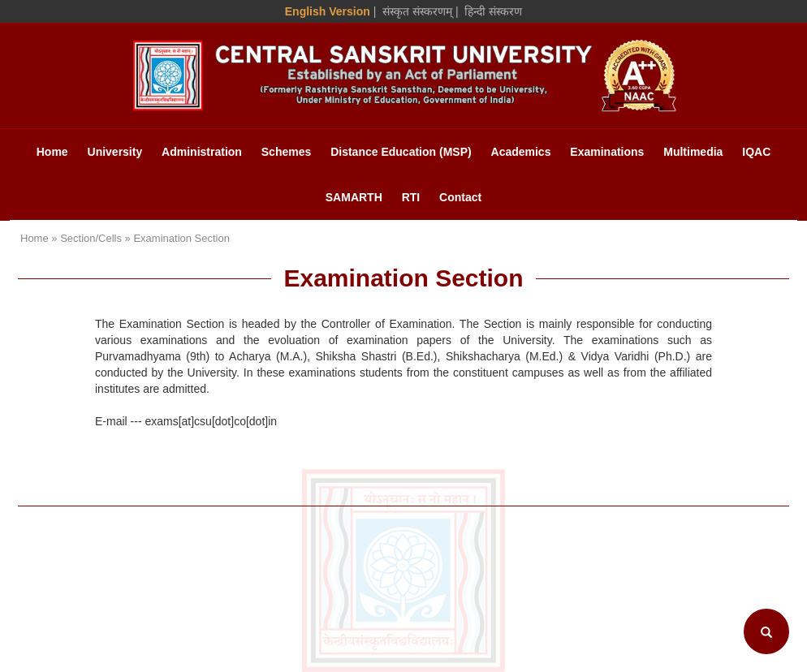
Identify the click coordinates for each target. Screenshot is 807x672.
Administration (202, 152)
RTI (411, 197)
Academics (521, 152)
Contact (460, 197)
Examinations (607, 152)
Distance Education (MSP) (401, 152)
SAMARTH (354, 197)
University (115, 152)
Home (52, 152)
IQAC (756, 152)
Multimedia (693, 152)
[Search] (766, 631)
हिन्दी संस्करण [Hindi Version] (493, 11)
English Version (328, 11)
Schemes (286, 152)
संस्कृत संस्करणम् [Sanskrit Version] (417, 11)
